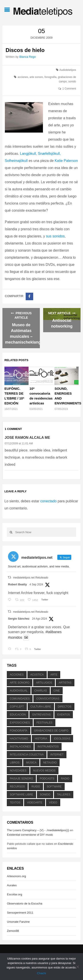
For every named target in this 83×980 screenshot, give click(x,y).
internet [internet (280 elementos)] (57, 755)
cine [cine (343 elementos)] (57, 691)
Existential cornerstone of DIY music (30, 835)
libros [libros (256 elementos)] (15, 763)
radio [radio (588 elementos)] (65, 779)
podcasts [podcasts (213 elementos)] (47, 779)
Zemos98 (13, 931)
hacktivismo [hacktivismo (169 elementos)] (19, 739)
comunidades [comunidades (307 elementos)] (20, 699)
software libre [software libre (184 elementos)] (21, 795)
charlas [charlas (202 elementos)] (41, 691)
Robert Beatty (17, 584)
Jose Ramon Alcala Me (27, 438)
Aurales (12, 885)
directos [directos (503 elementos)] (65, 707)
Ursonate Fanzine (18, 922)
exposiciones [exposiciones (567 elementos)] (20, 723)
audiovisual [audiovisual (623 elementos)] (19, 691)
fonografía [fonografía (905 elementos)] (18, 731)
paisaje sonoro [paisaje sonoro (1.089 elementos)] (21, 779)
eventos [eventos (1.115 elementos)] (64, 715)
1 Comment (69, 89)
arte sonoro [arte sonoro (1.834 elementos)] (19, 683)
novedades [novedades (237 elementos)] (18, 771)
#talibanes (53, 632)
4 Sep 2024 (36, 584)
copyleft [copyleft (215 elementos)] (17, 707)
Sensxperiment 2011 (20, 913)
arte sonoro (36, 77)
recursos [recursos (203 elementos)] (17, 787)
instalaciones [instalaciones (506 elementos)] (20, 747)
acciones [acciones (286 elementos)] (17, 675)
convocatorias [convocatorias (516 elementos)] (48, 699)
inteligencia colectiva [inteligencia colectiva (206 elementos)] (27, 755)
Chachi (41, 973)
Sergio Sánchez (19, 619)
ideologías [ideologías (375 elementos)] (62, 739)
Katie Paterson (66, 161)
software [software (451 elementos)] (54, 787)
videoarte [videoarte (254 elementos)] (35, 803)
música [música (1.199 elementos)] (31, 763)
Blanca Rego (27, 57)
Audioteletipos (68, 70)
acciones (23, 77)
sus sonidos (55, 236)
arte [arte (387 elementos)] (54, 675)
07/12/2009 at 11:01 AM (19, 443)
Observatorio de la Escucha (25, 903)
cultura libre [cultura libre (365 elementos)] (41, 707)
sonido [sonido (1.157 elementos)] (45, 795)
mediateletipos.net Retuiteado (31, 578)
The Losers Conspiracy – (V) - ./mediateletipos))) (38, 830)
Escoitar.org (14, 894)
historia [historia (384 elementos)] (41, 739)
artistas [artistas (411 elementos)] (65, 683)
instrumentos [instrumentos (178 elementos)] (48, 747)
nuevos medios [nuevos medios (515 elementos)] (44, 771)
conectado (48, 501)
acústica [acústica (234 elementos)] (37, 675)
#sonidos (15, 637)
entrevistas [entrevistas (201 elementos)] (41, 715)
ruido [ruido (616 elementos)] (36, 787)
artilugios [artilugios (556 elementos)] (44, 683)
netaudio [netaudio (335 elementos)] (50, 763)
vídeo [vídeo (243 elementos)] (53, 803)
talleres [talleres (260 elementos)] (64, 795)
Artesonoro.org (16, 876)
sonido (72, 82)
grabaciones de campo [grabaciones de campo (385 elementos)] (51, 731)
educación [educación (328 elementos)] (18, 715)
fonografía (50, 77)
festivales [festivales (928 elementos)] (44, 723)
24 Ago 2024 (40, 619)
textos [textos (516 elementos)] (15, 803)
